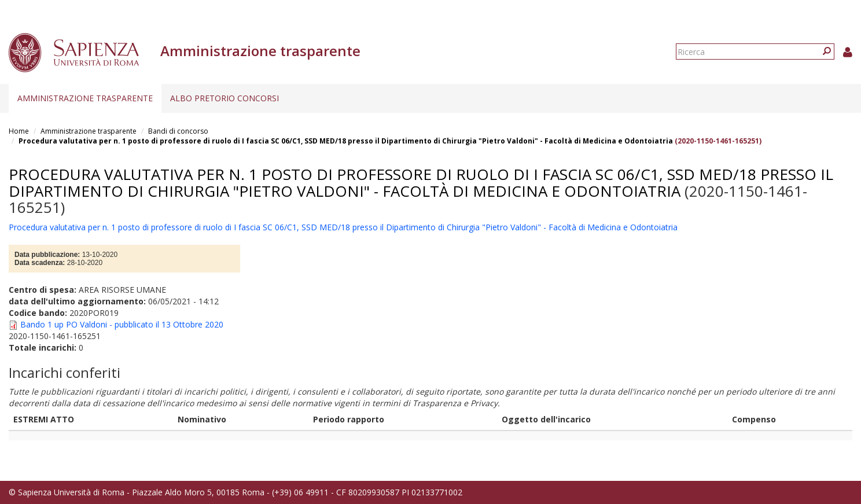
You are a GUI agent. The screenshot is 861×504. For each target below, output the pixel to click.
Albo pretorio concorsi (225, 98)
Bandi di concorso (178, 131)
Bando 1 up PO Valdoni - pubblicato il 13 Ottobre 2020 (122, 324)
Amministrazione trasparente (85, 98)
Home (19, 131)
